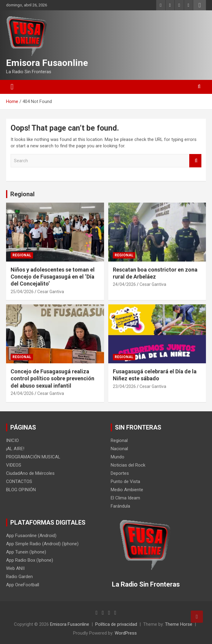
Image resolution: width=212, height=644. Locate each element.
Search (195, 161)
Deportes (120, 473)
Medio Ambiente (127, 490)
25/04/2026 (22, 292)
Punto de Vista (125, 481)
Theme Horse (179, 624)
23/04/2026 (124, 386)
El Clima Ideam (125, 498)
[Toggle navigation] (12, 87)
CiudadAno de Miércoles (30, 473)
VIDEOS (14, 465)
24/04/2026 (124, 284)
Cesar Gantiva (51, 292)
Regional (22, 194)
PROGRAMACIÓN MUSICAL (33, 457)
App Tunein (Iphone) (26, 552)
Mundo (118, 457)
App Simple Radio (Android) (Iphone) (42, 544)
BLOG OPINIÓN (21, 490)
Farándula (120, 506)
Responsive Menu (200, 5)
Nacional (119, 449)
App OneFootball (23, 585)
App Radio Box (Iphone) (30, 560)
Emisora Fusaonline (47, 63)
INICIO (12, 440)
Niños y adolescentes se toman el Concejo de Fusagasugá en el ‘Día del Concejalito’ (53, 277)
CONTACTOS (19, 481)
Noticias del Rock (128, 465)
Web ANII (15, 568)
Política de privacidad (116, 624)
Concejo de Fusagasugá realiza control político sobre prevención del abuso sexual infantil (52, 379)
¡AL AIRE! (15, 449)
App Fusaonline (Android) (31, 536)
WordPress (126, 633)
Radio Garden (19, 577)
